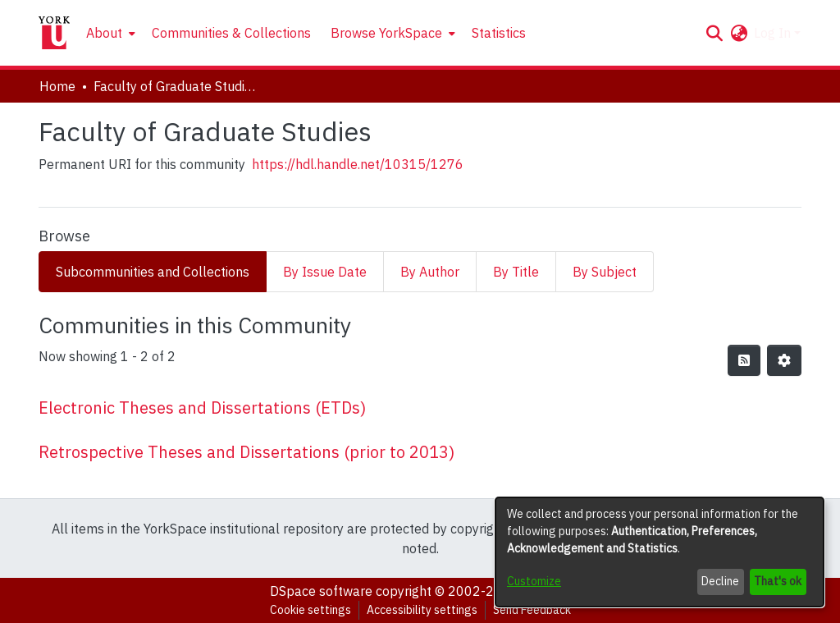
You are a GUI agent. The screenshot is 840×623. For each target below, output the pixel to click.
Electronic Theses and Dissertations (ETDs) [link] (202, 408)
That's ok (778, 581)
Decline (720, 581)
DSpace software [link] (321, 591)
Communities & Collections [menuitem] (231, 33)
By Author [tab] (430, 272)
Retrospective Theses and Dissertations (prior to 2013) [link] (247, 452)
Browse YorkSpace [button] (386, 33)
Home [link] (57, 86)
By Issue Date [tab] (325, 272)
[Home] (54, 33)
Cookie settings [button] (310, 610)
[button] (714, 33)
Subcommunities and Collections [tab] (153, 272)
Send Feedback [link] (532, 610)
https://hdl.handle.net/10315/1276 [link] (358, 164)
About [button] (104, 33)
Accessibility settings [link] (422, 610)
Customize (534, 581)
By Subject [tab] (605, 272)
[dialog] (660, 552)
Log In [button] (774, 33)
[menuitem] (109, 33)
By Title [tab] (516, 272)
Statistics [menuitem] (499, 33)
